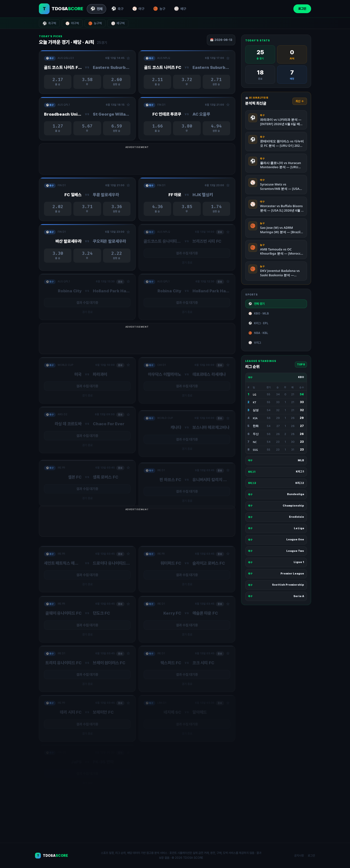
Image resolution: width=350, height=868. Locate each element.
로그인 (302, 9)
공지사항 (299, 856)
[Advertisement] (175, 161)
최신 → (300, 101)
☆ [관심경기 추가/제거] (128, 58)
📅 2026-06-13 (221, 40)
